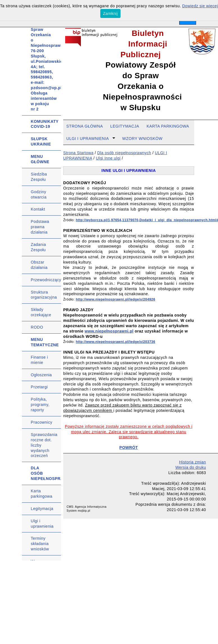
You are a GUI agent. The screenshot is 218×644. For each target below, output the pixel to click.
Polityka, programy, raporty (40, 405)
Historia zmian (193, 462)
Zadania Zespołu (38, 247)
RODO (37, 327)
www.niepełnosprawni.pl (109, 331)
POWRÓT (129, 447)
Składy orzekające (41, 312)
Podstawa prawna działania (40, 227)
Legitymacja (42, 509)
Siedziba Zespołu (39, 177)
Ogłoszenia (41, 375)
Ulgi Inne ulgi (108, 158)
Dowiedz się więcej (200, 6)
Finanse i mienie (39, 360)
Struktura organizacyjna (44, 295)
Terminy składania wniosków (40, 544)
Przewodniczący (46, 280)
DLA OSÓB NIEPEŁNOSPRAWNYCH (46, 473)
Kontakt (38, 209)
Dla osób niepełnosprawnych (124, 153)
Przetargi (39, 387)
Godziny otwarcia (39, 194)
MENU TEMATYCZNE (45, 342)
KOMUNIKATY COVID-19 (45, 124)
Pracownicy (42, 422)
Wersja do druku (191, 467)
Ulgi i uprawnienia (42, 524)
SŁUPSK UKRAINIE (41, 141)
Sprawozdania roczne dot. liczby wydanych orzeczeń (44, 445)
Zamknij (111, 13)
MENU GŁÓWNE (40, 159)
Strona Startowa (78, 153)
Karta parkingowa (42, 494)
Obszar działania (39, 265)
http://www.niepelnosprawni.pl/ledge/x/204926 (116, 299)
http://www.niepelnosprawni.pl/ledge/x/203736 (116, 342)
